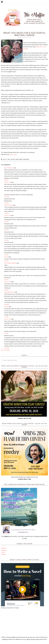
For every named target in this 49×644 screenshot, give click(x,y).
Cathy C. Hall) (13, 155)
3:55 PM (6, 261)
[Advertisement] (25, 623)
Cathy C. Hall (6, 159)
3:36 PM (6, 240)
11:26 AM (7, 197)
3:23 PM (6, 230)
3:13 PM (6, 333)
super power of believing (22, 159)
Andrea (6, 257)
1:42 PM (6, 203)
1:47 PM (6, 213)
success (13, 159)
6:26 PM (6, 280)
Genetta (6, 307)
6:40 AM (6, 290)
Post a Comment (5, 350)
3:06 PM (6, 222)
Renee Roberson (9, 168)
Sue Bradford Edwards (10, 263)
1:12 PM (6, 317)
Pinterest (3, 554)
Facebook (4, 548)
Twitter (3, 552)
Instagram (4, 550)
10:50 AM (7, 348)
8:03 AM (6, 180)
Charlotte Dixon (8, 205)
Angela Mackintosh (9, 292)
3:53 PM (6, 255)
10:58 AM (7, 304)
